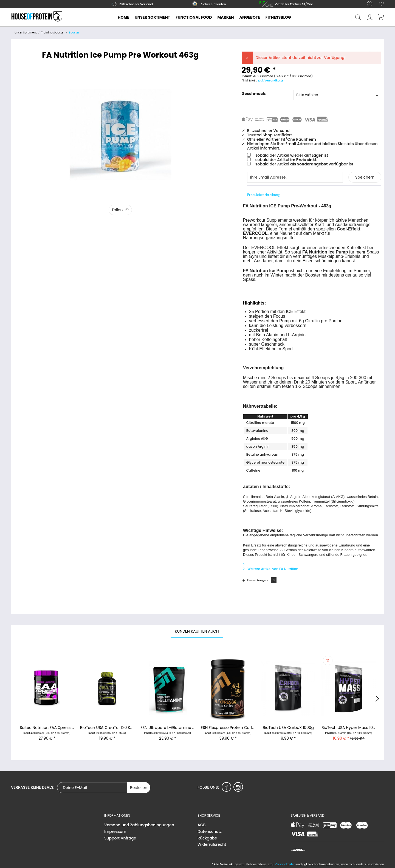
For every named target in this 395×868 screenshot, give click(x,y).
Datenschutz (210, 832)
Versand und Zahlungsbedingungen (139, 825)
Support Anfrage (120, 838)
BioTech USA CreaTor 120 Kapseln (107, 728)
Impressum (115, 832)
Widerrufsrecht (212, 844)
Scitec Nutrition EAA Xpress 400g (47, 728)
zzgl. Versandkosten (272, 81)
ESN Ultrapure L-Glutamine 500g (168, 728)
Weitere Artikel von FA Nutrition (271, 569)
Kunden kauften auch (197, 631)
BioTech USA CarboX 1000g (288, 728)
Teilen (117, 210)
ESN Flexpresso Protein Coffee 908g (228, 728)
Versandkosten (285, 864)
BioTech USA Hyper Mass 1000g (349, 728)
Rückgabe (207, 838)
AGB (201, 825)
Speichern (365, 177)
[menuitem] (367, 4)
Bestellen (139, 788)
